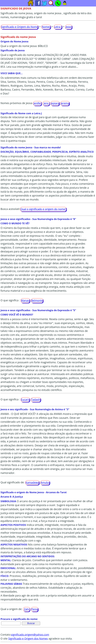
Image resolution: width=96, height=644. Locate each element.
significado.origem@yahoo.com (30, 635)
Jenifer (37, 103)
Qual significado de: (13, 482)
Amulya (45, 482)
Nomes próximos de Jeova (16, 103)
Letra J (58, 27)
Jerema (65, 103)
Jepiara (55, 103)
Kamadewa (32, 482)
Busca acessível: (10, 209)
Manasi (25, 300)
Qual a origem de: (11, 609)
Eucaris (25, 399)
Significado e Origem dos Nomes (28, 639)
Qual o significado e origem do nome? (43, 209)
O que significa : (10, 300)
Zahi (27, 609)
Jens (46, 103)
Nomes (46, 27)
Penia (35, 609)
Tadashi (36, 399)
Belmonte (37, 300)
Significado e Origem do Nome (19, 27)
